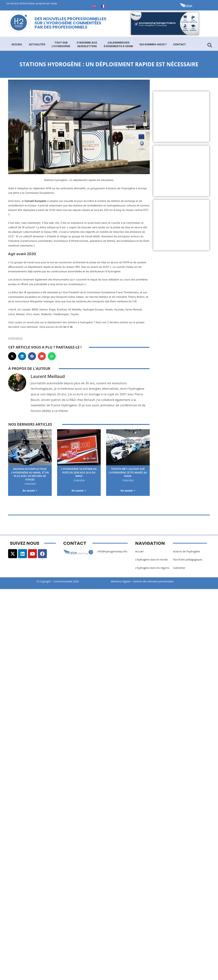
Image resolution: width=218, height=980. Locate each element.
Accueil (17, 44)
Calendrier (179, 568)
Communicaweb (63, 581)
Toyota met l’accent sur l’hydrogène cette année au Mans (128, 472)
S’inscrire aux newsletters (87, 44)
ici (65, 327)
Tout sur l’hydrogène (61, 44)
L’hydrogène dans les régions (152, 568)
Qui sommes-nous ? (153, 44)
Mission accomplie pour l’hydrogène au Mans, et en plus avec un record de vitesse (30, 474)
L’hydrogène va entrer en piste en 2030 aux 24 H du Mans (79, 472)
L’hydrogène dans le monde (151, 560)
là (71, 327)
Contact (180, 44)
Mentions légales (121, 581)
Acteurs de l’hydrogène (187, 551)
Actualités (37, 44)
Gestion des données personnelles (154, 581)
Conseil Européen (35, 201)
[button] (12, 356)
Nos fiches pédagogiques (188, 560)
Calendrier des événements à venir (118, 44)
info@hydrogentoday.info (112, 551)
